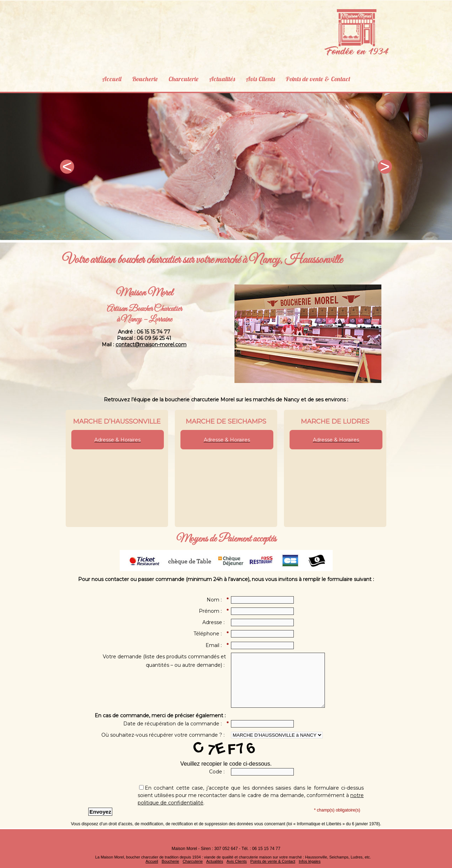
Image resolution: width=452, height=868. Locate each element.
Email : (216, 646)
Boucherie (138, 77)
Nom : (216, 600)
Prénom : (212, 611)
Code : (218, 772)
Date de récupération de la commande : (175, 724)
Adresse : (214, 622)
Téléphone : (210, 634)
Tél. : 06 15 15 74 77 (261, 849)
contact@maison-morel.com (151, 345)
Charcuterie (180, 77)
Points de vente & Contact (323, 77)
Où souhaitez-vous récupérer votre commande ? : (164, 735)
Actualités (221, 77)
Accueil (104, 77)
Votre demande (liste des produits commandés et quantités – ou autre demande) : (164, 661)
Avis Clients (261, 77)
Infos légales (310, 861)
